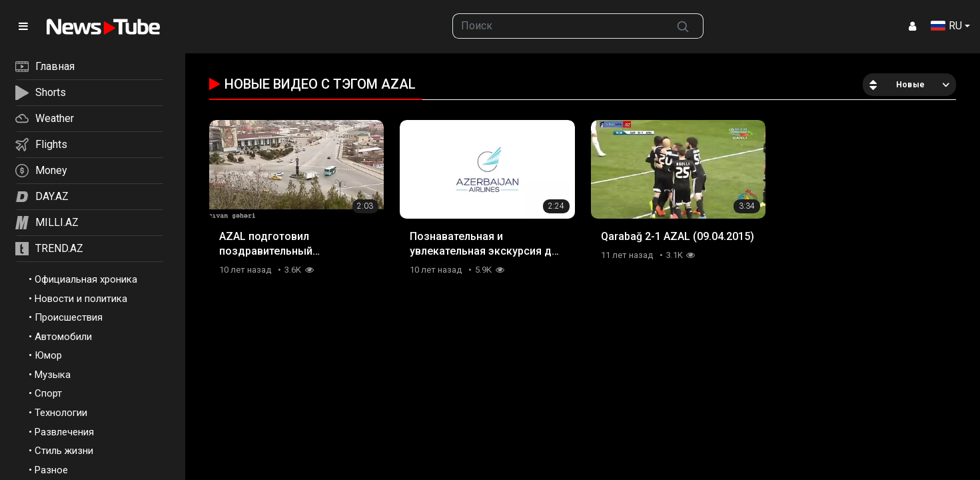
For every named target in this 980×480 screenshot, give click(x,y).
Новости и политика (81, 299)
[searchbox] (558, 26)
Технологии (61, 413)
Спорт (48, 393)
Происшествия (69, 317)
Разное (51, 470)
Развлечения (64, 432)
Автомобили (63, 337)
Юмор (48, 355)
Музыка (53, 375)
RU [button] (946, 26)
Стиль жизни (64, 451)
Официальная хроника (86, 279)
